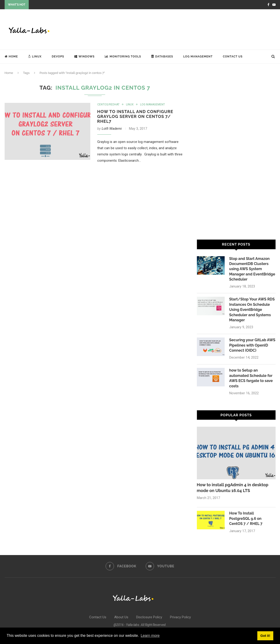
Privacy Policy (180, 617)
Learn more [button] (150, 636)
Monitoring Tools (123, 57)
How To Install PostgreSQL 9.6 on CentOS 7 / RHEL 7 (246, 519)
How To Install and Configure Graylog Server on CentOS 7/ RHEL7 (135, 116)
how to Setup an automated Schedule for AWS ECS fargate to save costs (251, 378)
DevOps (58, 57)
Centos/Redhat (108, 104)
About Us (121, 617)
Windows (84, 57)
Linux (35, 57)
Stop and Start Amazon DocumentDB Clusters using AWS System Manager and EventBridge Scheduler (252, 269)
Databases (162, 57)
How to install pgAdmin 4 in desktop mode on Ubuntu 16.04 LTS (233, 488)
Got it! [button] (265, 636)
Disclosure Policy (149, 617)
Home (11, 57)
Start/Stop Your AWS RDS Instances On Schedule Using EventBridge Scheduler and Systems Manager (252, 310)
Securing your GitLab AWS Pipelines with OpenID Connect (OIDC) (252, 345)
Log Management (198, 57)
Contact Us (233, 57)
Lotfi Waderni (112, 129)
